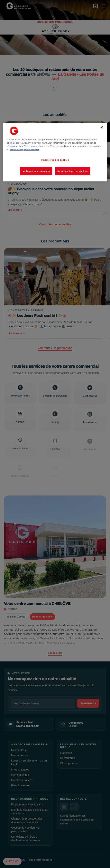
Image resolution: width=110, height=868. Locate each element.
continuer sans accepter (36, 171)
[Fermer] (102, 127)
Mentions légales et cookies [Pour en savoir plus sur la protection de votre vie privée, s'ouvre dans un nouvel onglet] (25, 149)
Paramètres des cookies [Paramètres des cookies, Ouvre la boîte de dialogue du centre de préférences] (55, 160)
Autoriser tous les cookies (73, 171)
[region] (55, 152)
